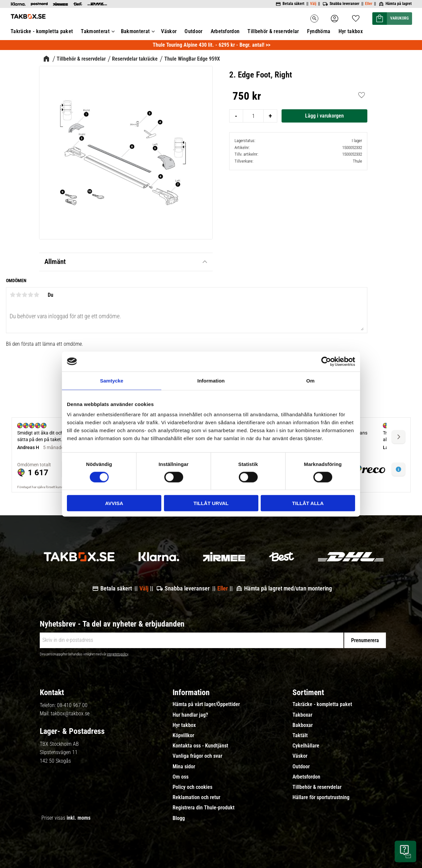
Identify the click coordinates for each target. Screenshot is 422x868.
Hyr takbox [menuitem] (184, 725)
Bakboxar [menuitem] (303, 725)
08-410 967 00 (72, 705)
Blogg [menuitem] (179, 818)
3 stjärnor (25, 295)
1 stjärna (13, 295)
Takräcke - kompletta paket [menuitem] (322, 704)
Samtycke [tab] (112, 380)
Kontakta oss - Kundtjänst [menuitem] (200, 746)
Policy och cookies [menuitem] (192, 787)
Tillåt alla (308, 503)
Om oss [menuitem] (181, 777)
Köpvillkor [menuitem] (183, 736)
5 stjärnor (36, 295)
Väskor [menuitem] (300, 756)
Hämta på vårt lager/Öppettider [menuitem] (206, 704)
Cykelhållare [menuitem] (306, 746)
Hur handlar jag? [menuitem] (190, 715)
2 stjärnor (19, 295)
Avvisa (114, 503)
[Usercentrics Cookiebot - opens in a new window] (326, 361)
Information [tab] (211, 380)
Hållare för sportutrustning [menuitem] (321, 797)
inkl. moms (79, 818)
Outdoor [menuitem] (301, 767)
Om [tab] (310, 380)
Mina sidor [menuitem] (184, 767)
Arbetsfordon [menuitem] (306, 777)
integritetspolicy (118, 654)
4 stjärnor (30, 295)
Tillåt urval (211, 503)
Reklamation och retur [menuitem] (196, 797)
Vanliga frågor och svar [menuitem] (197, 756)
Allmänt (55, 262)
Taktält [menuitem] (300, 736)
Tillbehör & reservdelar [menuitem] (317, 787)
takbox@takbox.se (70, 714)
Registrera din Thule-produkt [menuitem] (204, 808)
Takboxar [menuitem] (302, 715)
